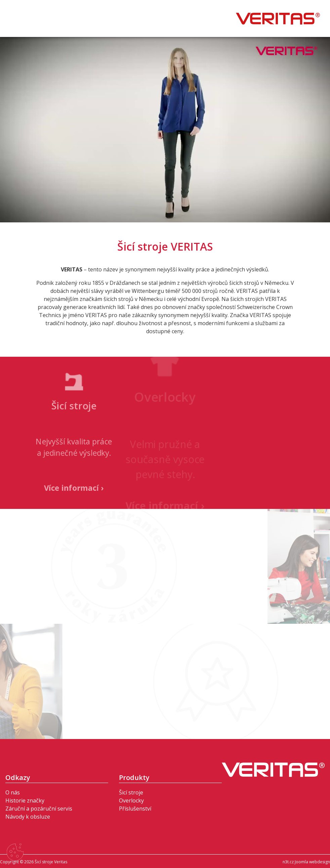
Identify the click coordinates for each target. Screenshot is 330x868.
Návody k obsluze (28, 817)
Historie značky (25, 800)
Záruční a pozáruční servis (39, 809)
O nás (13, 792)
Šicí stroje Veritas (278, 18)
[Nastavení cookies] (15, 853)
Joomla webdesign (312, 862)
